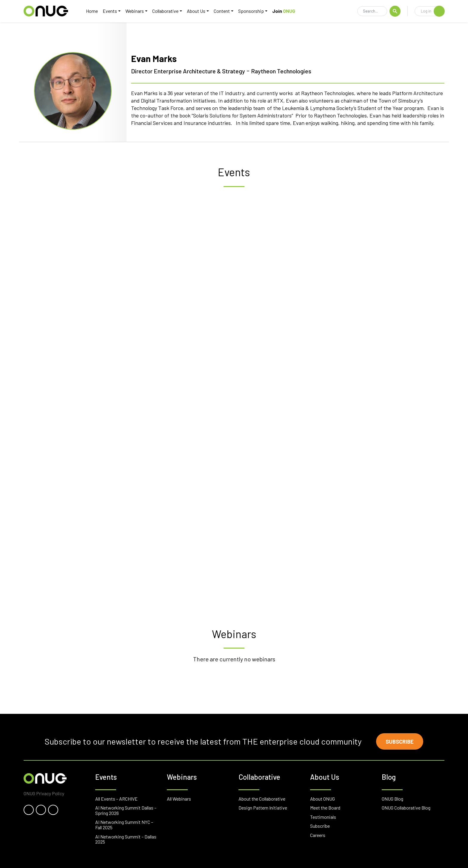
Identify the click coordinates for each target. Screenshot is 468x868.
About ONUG (322, 799)
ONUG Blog (392, 799)
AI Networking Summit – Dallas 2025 (126, 839)
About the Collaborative (262, 799)
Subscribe (400, 742)
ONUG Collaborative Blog (406, 808)
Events (110, 11)
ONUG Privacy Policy (44, 793)
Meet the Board (325, 808)
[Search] (372, 11)
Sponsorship (251, 11)
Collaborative (165, 11)
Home (92, 11)
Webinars (135, 11)
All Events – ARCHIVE (116, 799)
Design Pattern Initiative (263, 808)
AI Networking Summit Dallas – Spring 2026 (126, 810)
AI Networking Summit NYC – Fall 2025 (124, 825)
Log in (433, 11)
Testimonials (323, 817)
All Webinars (179, 799)
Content (222, 11)
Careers (318, 835)
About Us (196, 11)
